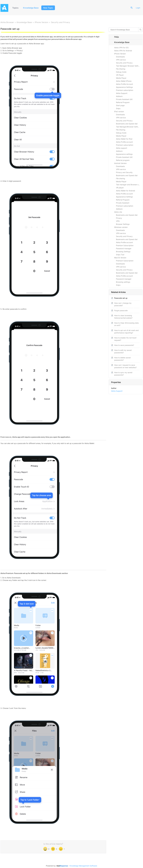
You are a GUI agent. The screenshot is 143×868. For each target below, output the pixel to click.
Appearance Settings (124, 87)
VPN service (121, 60)
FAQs (115, 37)
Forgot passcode (121, 310)
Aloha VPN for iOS (121, 48)
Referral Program (123, 102)
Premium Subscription (125, 245)
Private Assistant (123, 203)
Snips (118, 108)
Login (138, 8)
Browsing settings (123, 282)
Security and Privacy (61, 22)
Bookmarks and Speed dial (127, 124)
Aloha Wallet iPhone (124, 81)
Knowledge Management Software (83, 866)
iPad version (119, 111)
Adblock (119, 96)
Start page (120, 105)
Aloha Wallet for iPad (124, 139)
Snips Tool (120, 255)
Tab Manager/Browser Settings (128, 127)
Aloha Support (122, 93)
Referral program (123, 160)
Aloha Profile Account (124, 84)
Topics (15, 8)
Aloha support (122, 148)
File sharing (121, 178)
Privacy (119, 218)
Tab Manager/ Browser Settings (129, 66)
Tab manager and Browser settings (129, 185)
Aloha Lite (118, 212)
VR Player (120, 75)
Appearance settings (124, 154)
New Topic (48, 8)
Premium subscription (125, 90)
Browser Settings (123, 224)
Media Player (121, 78)
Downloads (120, 57)
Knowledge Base (31, 8)
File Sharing (121, 69)
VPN (118, 221)
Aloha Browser (7, 22)
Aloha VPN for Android (123, 51)
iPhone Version (41, 22)
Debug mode (121, 72)
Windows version (121, 227)
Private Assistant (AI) (124, 99)
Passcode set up (121, 298)
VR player (120, 188)
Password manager (124, 248)
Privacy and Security (124, 172)
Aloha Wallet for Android (126, 191)
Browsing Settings (123, 252)
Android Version (120, 163)
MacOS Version (120, 258)
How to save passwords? (124, 345)
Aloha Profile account (124, 142)
